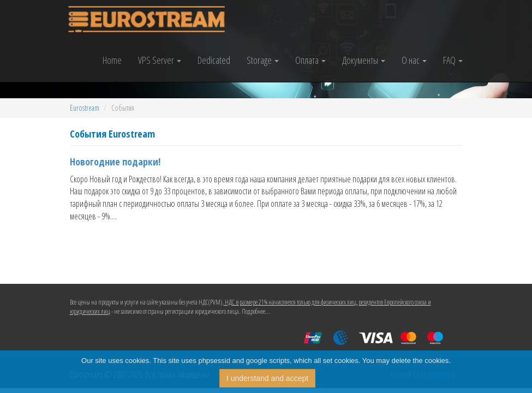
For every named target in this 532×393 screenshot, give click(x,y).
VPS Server (160, 60)
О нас (414, 60)
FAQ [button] (453, 60)
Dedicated (214, 60)
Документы (364, 60)
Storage (263, 60)
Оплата (310, 60)
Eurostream (85, 108)
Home (112, 60)
